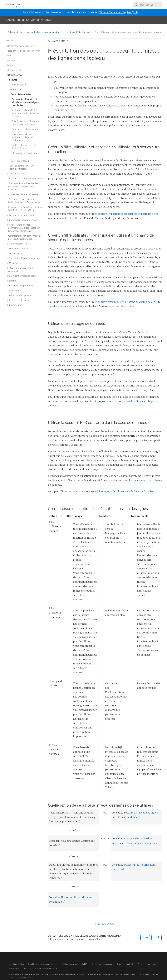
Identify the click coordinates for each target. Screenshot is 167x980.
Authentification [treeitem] (18, 85)
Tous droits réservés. (44, 974)
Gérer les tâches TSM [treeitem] (19, 244)
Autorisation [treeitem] (16, 90)
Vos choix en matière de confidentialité (40, 968)
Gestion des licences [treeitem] (18, 174)
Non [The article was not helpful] (156, 937)
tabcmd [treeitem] (12, 281)
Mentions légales (16, 964)
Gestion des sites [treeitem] (15, 70)
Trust (119, 964)
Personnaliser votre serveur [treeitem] (22, 215)
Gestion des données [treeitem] (18, 300)
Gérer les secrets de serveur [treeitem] (25, 129)
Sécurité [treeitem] (13, 80)
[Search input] (151, 5)
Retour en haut (105, 924)
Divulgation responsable (102, 964)
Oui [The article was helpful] (145, 937)
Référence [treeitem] (14, 291)
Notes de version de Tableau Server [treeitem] (23, 51)
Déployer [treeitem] (11, 61)
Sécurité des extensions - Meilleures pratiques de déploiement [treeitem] (24, 137)
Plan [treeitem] (9, 56)
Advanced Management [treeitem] (20, 295)
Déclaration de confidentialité (74, 964)
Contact (129, 964)
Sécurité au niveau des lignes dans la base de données (122, 491)
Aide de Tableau (14, 32)
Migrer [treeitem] (10, 65)
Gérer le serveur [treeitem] (15, 75)
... (66, 32)
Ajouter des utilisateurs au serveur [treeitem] (24, 194)
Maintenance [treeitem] (15, 263)
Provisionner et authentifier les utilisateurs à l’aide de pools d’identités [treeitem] (23, 187)
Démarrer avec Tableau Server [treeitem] (21, 46)
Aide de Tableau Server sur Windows (44, 32)
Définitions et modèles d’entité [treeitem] (23, 276)
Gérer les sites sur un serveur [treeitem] (23, 220)
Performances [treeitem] (15, 254)
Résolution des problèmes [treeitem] (21, 286)
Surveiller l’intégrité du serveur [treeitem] (23, 258)
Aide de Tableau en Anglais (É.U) (119, 12)
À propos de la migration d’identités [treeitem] (25, 179)
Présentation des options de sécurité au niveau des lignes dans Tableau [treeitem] (25, 102)
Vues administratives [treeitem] (18, 249)
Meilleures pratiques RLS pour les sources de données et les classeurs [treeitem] (26, 113)
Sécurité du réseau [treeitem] (19, 161)
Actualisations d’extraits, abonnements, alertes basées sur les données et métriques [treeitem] (24, 228)
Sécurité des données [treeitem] (21, 94)
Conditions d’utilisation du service (43, 964)
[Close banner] (163, 13)
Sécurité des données (81, 32)
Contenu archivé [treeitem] (16, 305)
